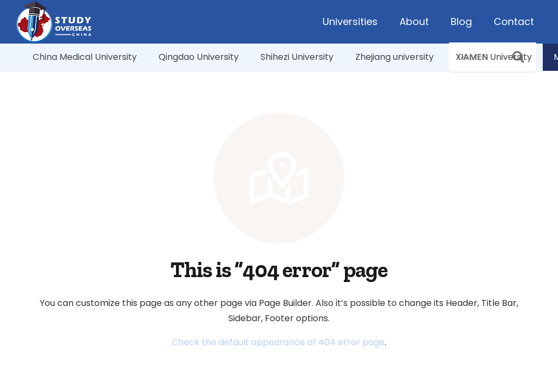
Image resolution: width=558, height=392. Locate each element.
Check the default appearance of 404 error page (278, 342)
